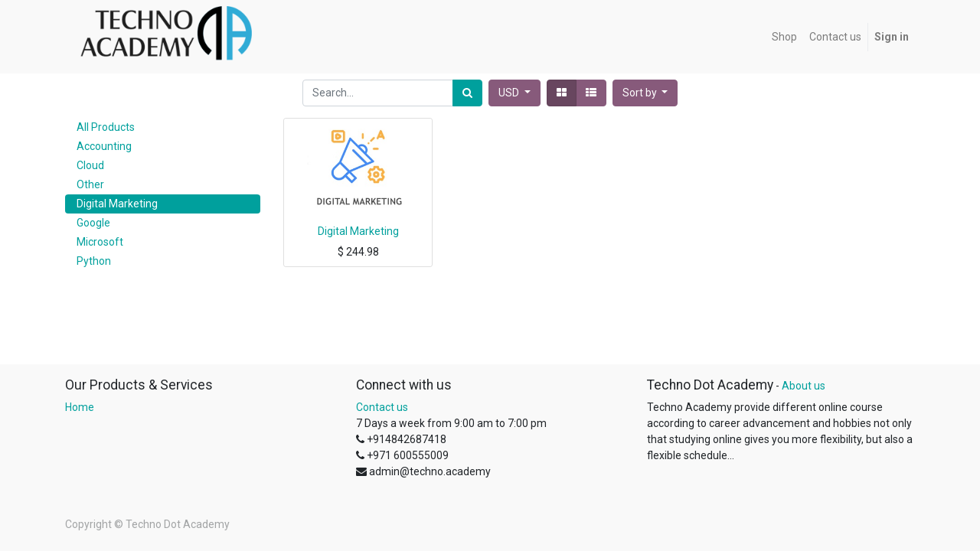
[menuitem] (784, 37)
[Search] (467, 93)
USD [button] (510, 93)
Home (80, 407)
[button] (645, 93)
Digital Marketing (358, 231)
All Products (106, 127)
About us (804, 386)
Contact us (382, 407)
